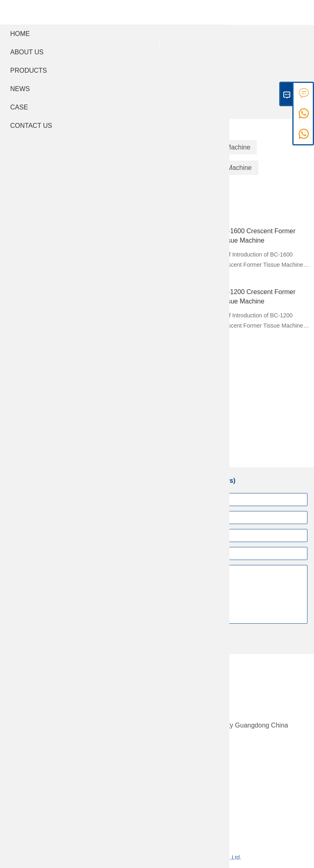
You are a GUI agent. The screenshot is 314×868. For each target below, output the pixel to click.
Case (19, 107)
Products (29, 70)
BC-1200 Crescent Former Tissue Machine (257, 297)
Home (20, 34)
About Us (27, 52)
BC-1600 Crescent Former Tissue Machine (257, 236)
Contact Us (31, 126)
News (20, 89)
